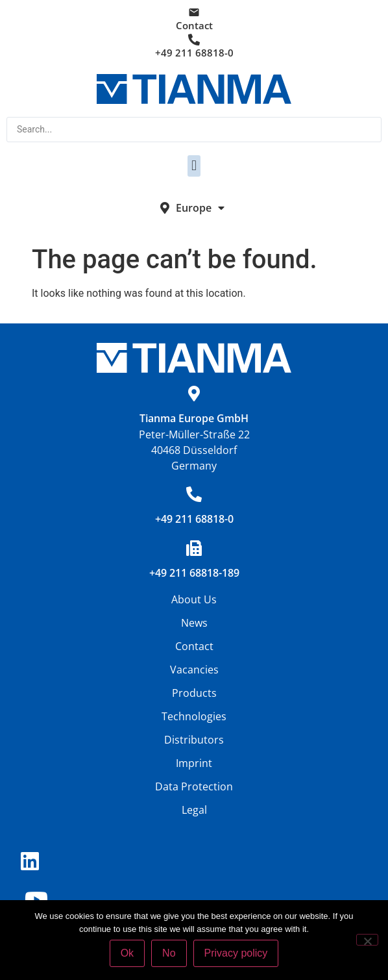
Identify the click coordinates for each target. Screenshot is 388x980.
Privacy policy (236, 953)
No (169, 953)
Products (194, 693)
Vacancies (194, 670)
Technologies (194, 716)
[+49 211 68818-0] (194, 494)
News (194, 623)
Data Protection (194, 786)
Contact (194, 25)
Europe (200, 208)
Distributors (194, 740)
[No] (367, 940)
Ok (127, 953)
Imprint (194, 763)
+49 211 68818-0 (194, 53)
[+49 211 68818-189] (194, 548)
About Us (194, 599)
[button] (194, 166)
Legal (194, 810)
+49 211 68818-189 (194, 573)
